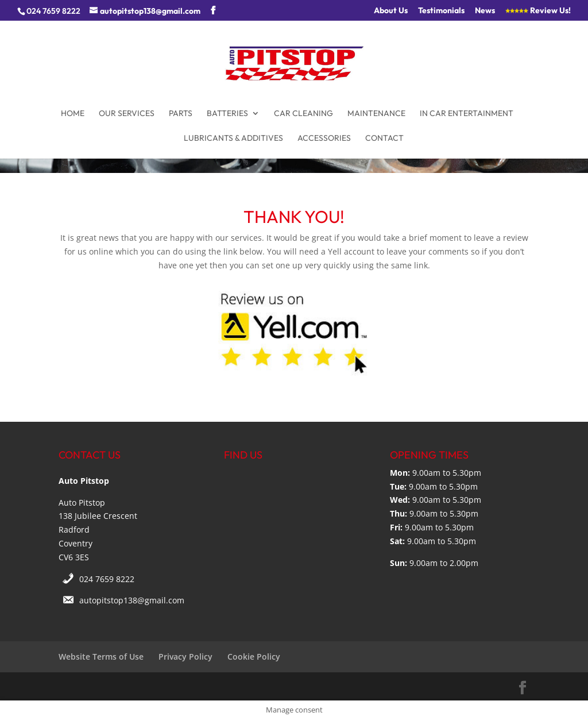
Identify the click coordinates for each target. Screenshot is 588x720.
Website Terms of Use (101, 657)
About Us (391, 11)
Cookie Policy (254, 657)
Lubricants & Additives (233, 138)
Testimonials (441, 11)
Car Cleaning (303, 114)
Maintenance (376, 114)
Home (73, 114)
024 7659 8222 (107, 579)
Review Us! (538, 11)
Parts (181, 114)
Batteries (227, 114)
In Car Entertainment (467, 114)
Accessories (324, 138)
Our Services (127, 114)
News (485, 11)
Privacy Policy (185, 657)
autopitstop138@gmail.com (132, 600)
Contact (384, 138)
